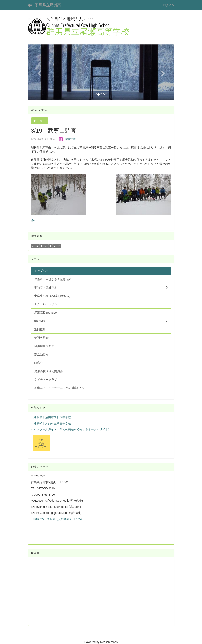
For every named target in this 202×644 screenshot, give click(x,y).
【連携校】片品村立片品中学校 (51, 423)
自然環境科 (68, 139)
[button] (39, 72)
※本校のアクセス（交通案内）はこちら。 (59, 519)
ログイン (169, 5)
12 (34, 221)
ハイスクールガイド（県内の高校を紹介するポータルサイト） (71, 429)
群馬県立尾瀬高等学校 (52, 5)
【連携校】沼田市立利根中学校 (51, 417)
